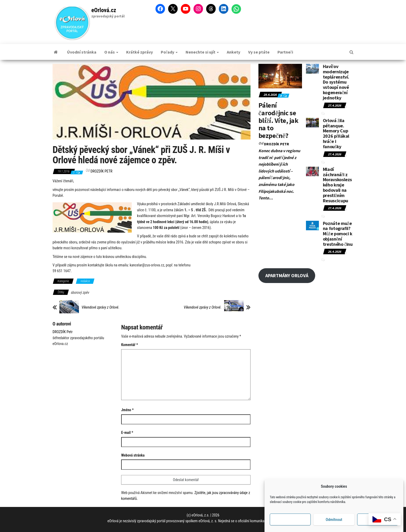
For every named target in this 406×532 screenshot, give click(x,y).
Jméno (127, 410)
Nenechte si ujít (202, 52)
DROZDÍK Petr (101, 171)
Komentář (130, 345)
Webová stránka (133, 455)
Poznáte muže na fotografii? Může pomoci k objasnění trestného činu (338, 234)
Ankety (233, 52)
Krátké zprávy (140, 52)
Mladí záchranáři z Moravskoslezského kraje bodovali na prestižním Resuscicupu (337, 185)
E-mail (127, 433)
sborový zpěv (80, 293)
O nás (111, 52)
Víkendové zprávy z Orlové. (100, 307)
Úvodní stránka (82, 52)
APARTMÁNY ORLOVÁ (287, 275)
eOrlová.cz (104, 10)
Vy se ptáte (259, 52)
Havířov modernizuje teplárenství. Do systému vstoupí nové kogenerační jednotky (336, 82)
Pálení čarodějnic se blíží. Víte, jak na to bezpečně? (278, 120)
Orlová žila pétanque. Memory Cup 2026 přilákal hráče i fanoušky (336, 133)
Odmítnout (334, 524)
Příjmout (290, 524)
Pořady (169, 52)
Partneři (285, 52)
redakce (85, 281)
